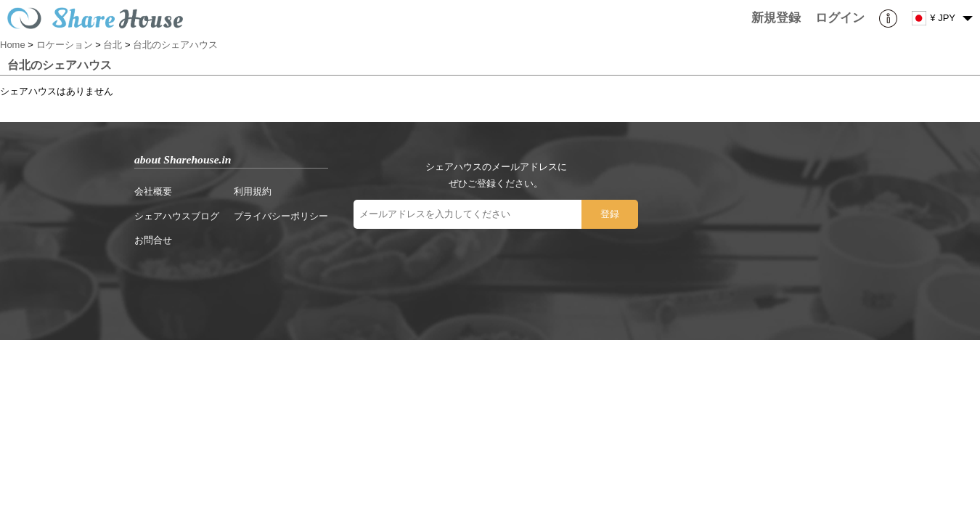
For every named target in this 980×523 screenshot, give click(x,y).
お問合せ (153, 240)
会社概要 (153, 191)
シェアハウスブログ (177, 216)
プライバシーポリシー (281, 216)
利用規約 (253, 191)
